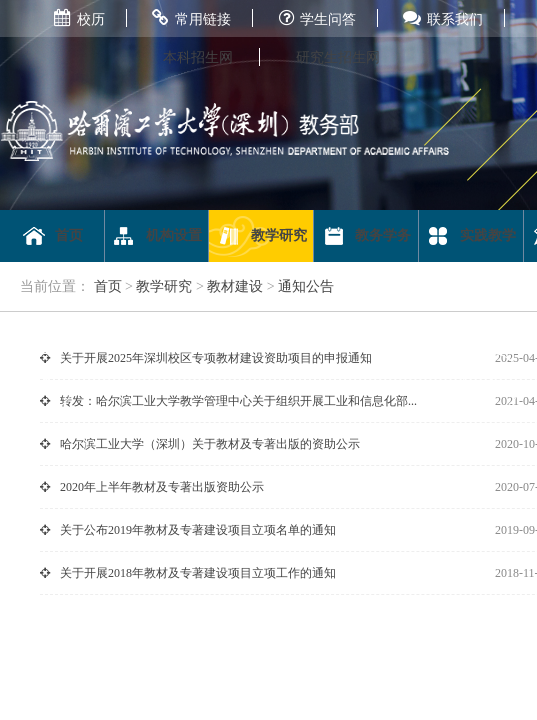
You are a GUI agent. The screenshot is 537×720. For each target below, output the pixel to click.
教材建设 (235, 286)
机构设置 (156, 236)
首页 (52, 236)
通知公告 (306, 286)
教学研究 (261, 236)
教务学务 (366, 236)
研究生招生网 (338, 57)
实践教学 (470, 236)
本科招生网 (198, 57)
